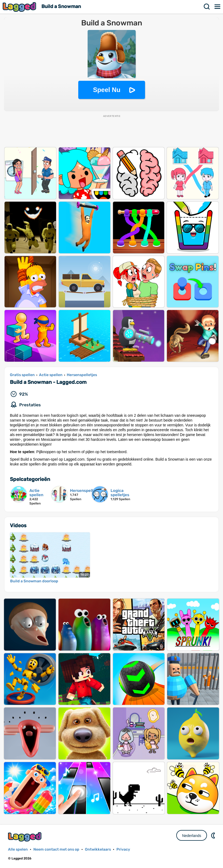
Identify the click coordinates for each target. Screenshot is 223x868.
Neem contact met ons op (56, 849)
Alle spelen (18, 849)
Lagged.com (25, 837)
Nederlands (192, 836)
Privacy (123, 849)
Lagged (20, 7)
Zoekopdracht (207, 7)
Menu (218, 7)
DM (214, 835)
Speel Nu (107, 90)
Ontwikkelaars (98, 849)
